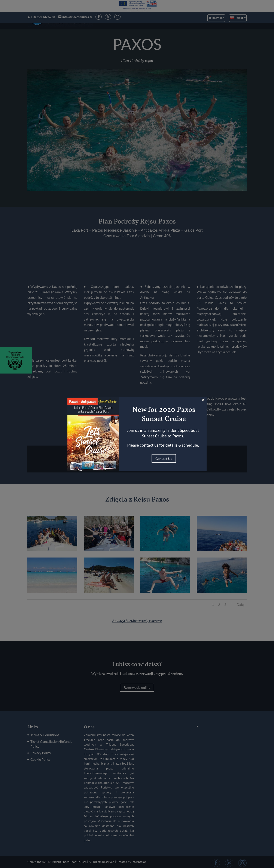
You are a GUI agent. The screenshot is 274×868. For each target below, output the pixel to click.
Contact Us (164, 458)
